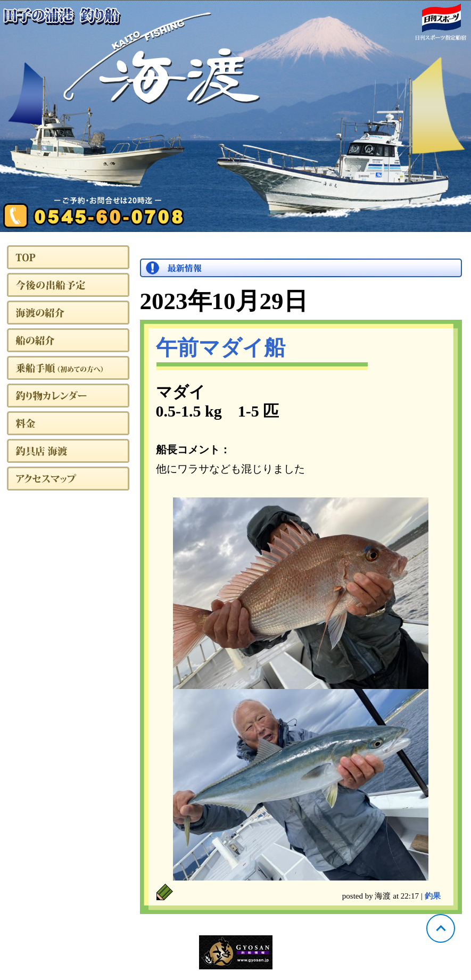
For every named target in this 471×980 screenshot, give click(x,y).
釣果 (433, 896)
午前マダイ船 (221, 348)
